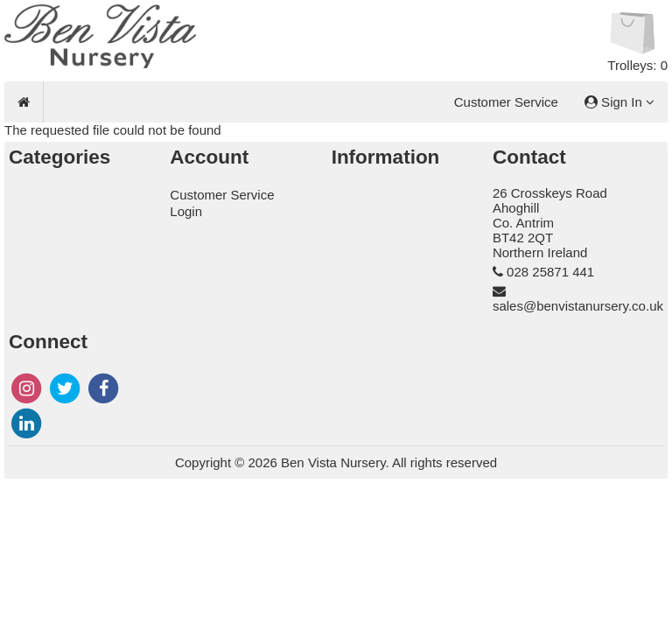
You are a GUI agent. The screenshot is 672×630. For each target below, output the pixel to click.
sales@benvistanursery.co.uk (578, 306)
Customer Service (506, 102)
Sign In (619, 102)
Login (186, 211)
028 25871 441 (550, 272)
